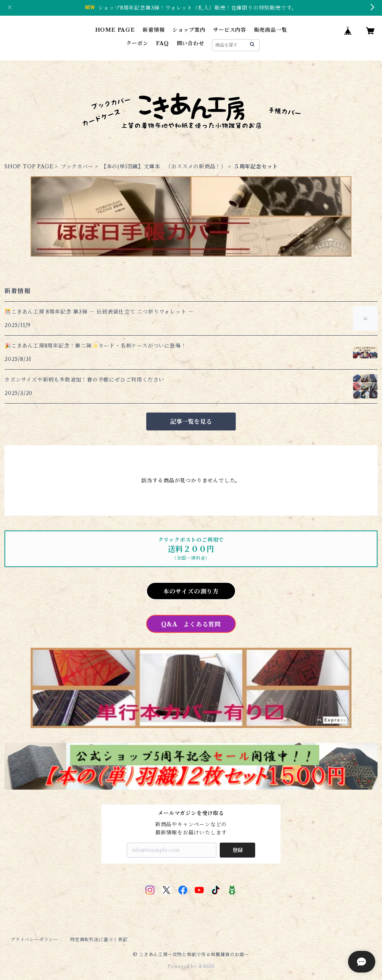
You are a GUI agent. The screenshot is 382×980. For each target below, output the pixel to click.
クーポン (137, 43)
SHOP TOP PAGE (29, 167)
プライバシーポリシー (34, 939)
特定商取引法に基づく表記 (99, 939)
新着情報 (154, 30)
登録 (238, 850)
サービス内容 (230, 30)
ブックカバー (77, 167)
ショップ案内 (189, 30)
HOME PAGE (115, 30)
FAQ (162, 43)
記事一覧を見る (191, 421)
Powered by (191, 966)
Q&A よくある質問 (191, 624)
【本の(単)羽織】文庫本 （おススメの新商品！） (164, 167)
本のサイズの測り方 (191, 591)
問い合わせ (191, 43)
